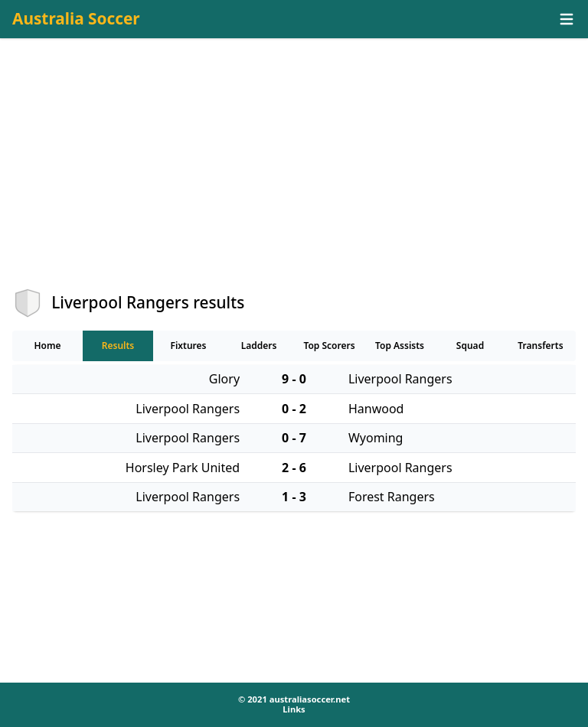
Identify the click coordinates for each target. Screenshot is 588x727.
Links (294, 709)
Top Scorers (329, 346)
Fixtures (188, 346)
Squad (470, 346)
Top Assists (400, 346)
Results (118, 346)
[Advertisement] (294, 177)
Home (47, 346)
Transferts (540, 346)
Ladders (259, 346)
